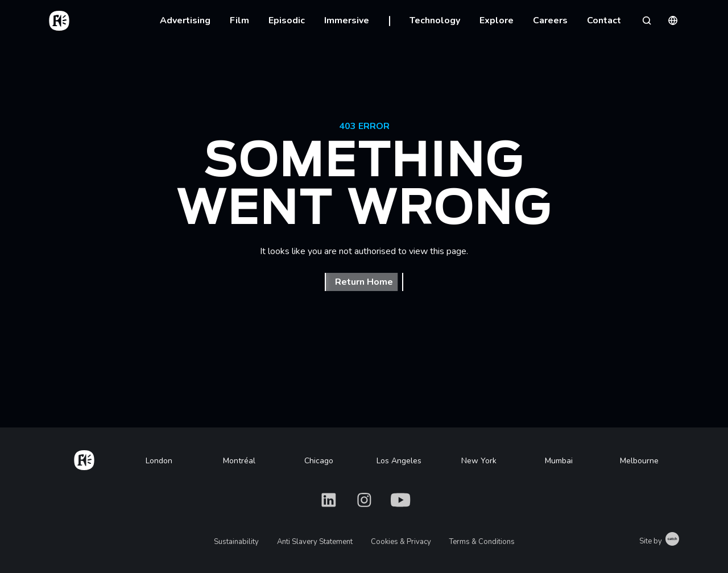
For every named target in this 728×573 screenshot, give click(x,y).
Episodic (287, 20)
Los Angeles (399, 461)
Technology (435, 20)
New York (479, 461)
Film (239, 20)
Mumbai (559, 461)
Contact (604, 20)
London (159, 461)
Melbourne (639, 461)
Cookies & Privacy (401, 542)
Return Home (364, 282)
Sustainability (236, 542)
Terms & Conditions (482, 542)
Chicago (319, 461)
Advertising (185, 20)
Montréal (239, 461)
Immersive (347, 20)
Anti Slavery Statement (315, 542)
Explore (497, 20)
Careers (550, 20)
